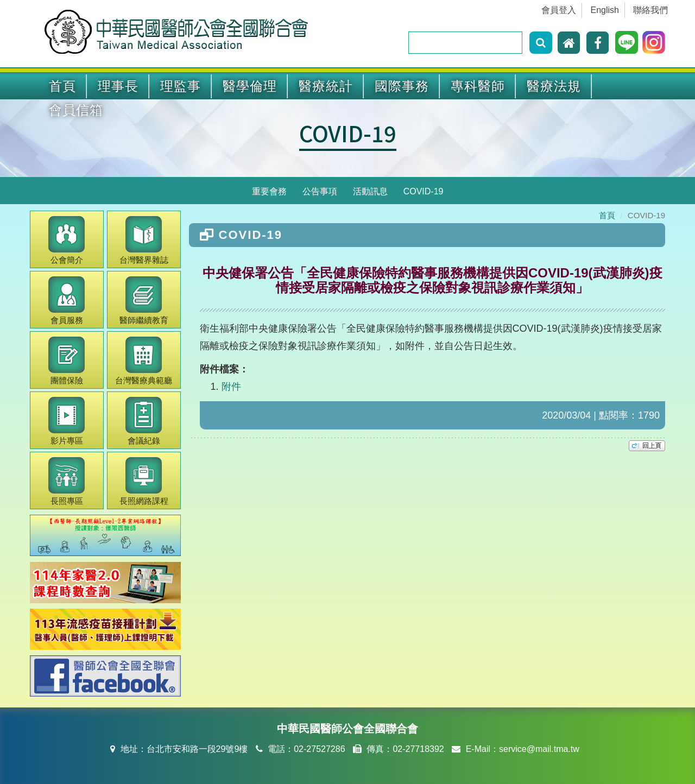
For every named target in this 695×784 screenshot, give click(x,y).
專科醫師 (478, 86)
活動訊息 (370, 191)
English (605, 10)
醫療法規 (554, 86)
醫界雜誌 (144, 240)
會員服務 (67, 301)
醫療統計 (326, 86)
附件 (231, 387)
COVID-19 (348, 133)
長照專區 (67, 481)
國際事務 (402, 86)
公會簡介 (67, 240)
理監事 (181, 86)
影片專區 (67, 421)
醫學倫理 (250, 86)
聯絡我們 (650, 10)
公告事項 (320, 191)
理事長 (118, 86)
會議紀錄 (144, 421)
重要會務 (269, 191)
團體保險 (67, 361)
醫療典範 (144, 361)
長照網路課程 (144, 481)
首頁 (62, 86)
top (647, 446)
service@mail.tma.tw (539, 749)
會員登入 (559, 10)
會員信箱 (76, 110)
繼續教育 (144, 301)
